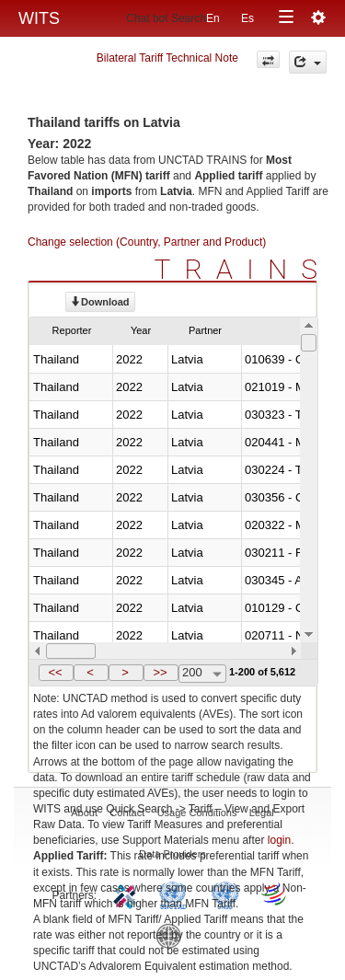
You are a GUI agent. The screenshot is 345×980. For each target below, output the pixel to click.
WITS (39, 18)
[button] (56, 673)
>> (160, 672)
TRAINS (243, 269)
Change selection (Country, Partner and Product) (147, 242)
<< (55, 672)
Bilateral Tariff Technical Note (167, 58)
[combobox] (202, 674)
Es (247, 18)
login (279, 840)
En (213, 18)
